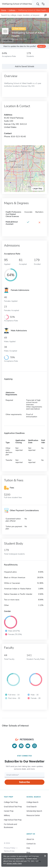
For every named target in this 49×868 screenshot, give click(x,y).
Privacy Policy (10, 848)
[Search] (38, 4)
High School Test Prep (13, 820)
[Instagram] (34, 746)
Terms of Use (9, 851)
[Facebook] (21, 746)
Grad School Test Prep (13, 807)
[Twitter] (15, 746)
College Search (32, 802)
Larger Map (37, 188)
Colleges (12, 10)
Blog (28, 852)
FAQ (28, 848)
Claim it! (41, 46)
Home (4, 10)
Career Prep (9, 811)
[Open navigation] (43, 4)
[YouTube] (28, 746)
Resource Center (33, 815)
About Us (30, 839)
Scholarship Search (34, 811)
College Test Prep (11, 802)
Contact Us (31, 844)
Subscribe (24, 782)
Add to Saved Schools (24, 66)
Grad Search (32, 807)
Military (7, 815)
